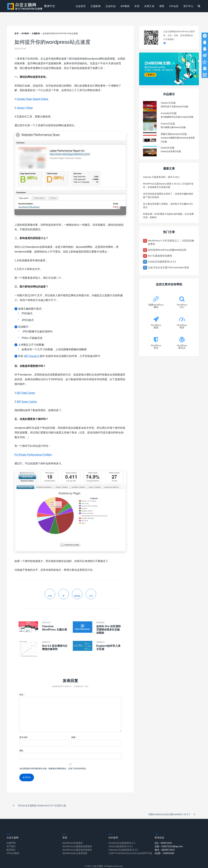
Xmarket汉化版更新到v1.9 (122, 835)
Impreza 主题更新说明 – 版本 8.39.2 (161, 177)
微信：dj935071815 (165, 842)
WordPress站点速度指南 (75, 845)
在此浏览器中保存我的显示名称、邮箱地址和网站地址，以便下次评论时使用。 (53, 769)
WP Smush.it (31, 356)
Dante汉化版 (168, 148)
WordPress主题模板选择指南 (77, 839)
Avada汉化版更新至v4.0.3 (162, 262)
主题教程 (36, 34)
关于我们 (11, 839)
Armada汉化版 (169, 113)
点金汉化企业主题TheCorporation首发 (169, 267)
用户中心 (188, 6)
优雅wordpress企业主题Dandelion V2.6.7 (172, 806)
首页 (17, 34)
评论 (22, 695)
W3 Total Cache (26, 393)
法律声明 (11, 835)
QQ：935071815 (163, 835)
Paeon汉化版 (168, 124)
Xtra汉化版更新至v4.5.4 (121, 839)
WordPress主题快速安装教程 (77, 842)
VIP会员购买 (13, 845)
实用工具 (149, 6)
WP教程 (125, 6)
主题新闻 (96, 6)
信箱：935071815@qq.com (169, 839)
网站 (21, 751)
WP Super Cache (27, 402)
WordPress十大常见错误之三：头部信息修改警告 (171, 242)
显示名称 (24, 737)
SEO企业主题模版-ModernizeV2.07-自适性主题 (40, 806)
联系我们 (11, 842)
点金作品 (110, 6)
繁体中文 (50, 6)
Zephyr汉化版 (168, 103)
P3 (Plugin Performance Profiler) (33, 455)
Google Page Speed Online (32, 99)
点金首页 (81, 6)
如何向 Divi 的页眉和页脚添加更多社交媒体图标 (109, 630)
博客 (162, 6)
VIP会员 (174, 6)
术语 (137, 6)
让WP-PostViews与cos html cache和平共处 (130, 845)
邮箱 (74, 737)
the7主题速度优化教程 (160, 256)
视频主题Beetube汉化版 (174, 134)
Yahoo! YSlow (25, 108)
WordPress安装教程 (73, 835)
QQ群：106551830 (164, 845)
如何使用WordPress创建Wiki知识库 (167, 250)
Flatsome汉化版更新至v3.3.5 (123, 842)
